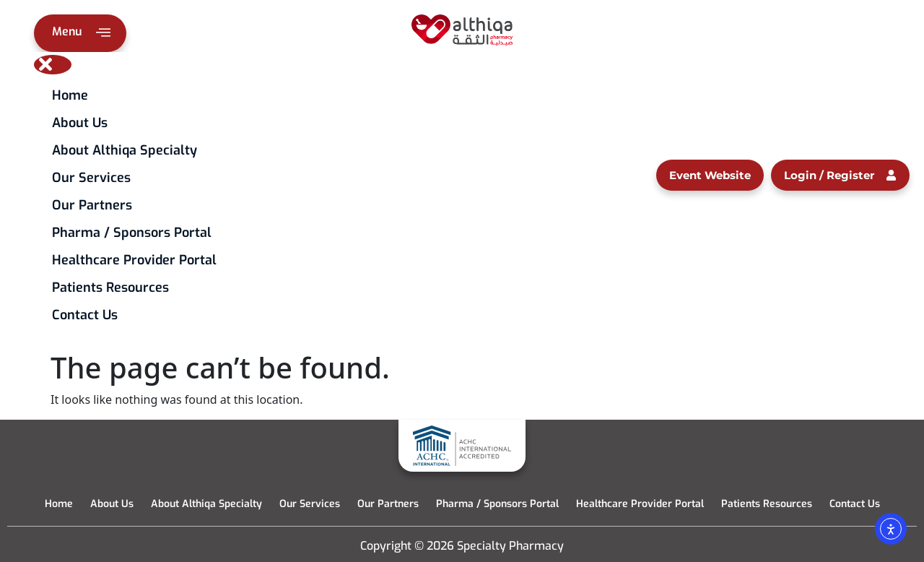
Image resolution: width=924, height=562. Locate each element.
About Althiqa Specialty (125, 150)
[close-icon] (53, 65)
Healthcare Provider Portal (134, 260)
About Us (80, 123)
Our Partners (92, 205)
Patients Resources (110, 288)
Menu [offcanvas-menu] (81, 34)
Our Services (91, 178)
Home (70, 95)
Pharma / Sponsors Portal (132, 233)
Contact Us (85, 315)
